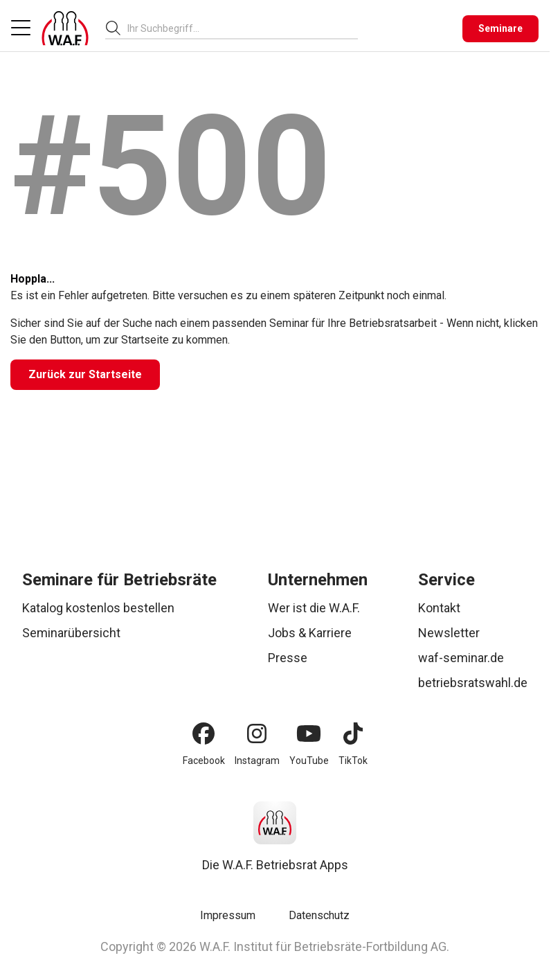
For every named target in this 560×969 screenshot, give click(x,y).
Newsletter (449, 633)
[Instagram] (257, 734)
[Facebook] (204, 734)
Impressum (228, 915)
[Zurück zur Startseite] (85, 375)
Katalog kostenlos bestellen (98, 608)
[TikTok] (353, 734)
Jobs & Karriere (310, 633)
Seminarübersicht (71, 633)
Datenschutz (319, 915)
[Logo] (65, 28)
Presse (288, 658)
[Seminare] (500, 29)
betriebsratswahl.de (473, 683)
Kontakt (439, 608)
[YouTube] (309, 734)
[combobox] (243, 28)
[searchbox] (237, 28)
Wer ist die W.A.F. (314, 608)
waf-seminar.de (461, 658)
